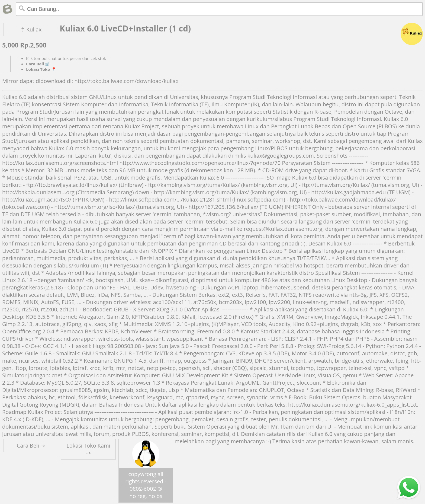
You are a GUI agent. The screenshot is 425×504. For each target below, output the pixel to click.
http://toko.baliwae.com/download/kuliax (126, 81)
